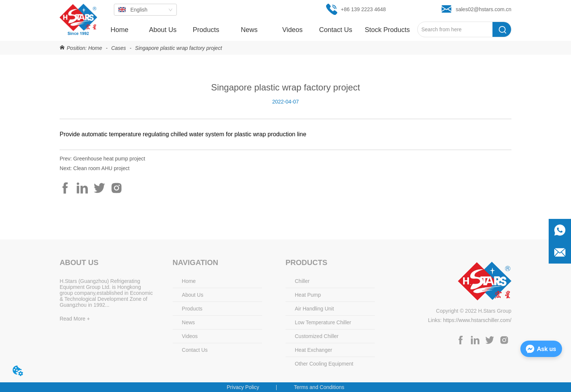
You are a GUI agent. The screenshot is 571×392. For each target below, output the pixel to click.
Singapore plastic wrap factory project (178, 48)
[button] (206, 30)
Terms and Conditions (319, 387)
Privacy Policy (243, 387)
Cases (119, 48)
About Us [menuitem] (163, 30)
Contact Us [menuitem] (336, 30)
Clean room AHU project (101, 168)
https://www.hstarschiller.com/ (477, 320)
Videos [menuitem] (292, 30)
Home (95, 48)
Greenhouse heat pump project (109, 159)
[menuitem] (206, 30)
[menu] (258, 30)
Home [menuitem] (119, 30)
